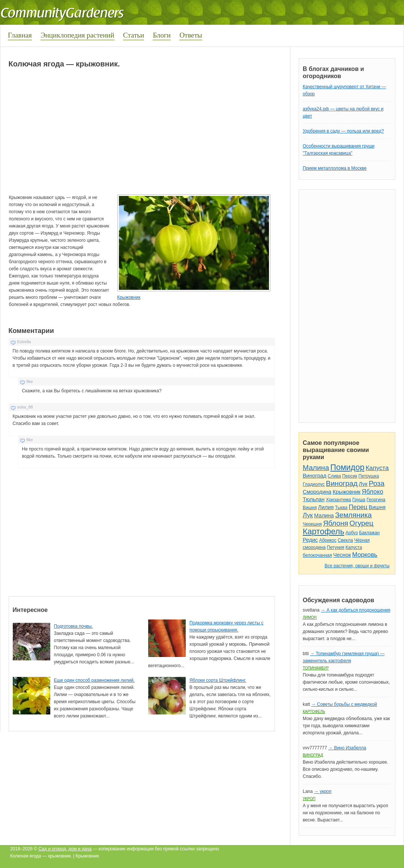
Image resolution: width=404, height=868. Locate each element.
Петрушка (369, 476)
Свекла (345, 540)
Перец (358, 507)
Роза (377, 483)
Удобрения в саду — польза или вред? (343, 131)
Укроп (309, 799)
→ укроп (323, 791)
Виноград (315, 476)
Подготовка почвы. (74, 626)
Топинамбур (316, 668)
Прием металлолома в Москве (335, 168)
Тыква (341, 508)
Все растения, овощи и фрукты (357, 566)
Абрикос (328, 540)
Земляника (353, 515)
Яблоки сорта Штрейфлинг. (218, 680)
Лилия (326, 507)
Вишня (310, 508)
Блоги (162, 35)
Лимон (310, 617)
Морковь (365, 555)
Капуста (377, 468)
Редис (310, 540)
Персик (350, 476)
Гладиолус (314, 484)
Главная (20, 35)
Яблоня (336, 523)
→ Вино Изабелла (347, 748)
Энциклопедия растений (77, 35)
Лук (363, 484)
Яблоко (372, 492)
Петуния (335, 547)
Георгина (376, 500)
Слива (334, 476)
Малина (316, 468)
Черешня (312, 524)
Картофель (324, 531)
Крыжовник (129, 297)
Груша (359, 500)
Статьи (134, 35)
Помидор (347, 467)
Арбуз (352, 533)
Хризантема (339, 500)
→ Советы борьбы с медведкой (344, 704)
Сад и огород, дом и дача (65, 849)
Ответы (191, 35)
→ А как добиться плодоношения (355, 610)
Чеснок (342, 555)
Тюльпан (314, 499)
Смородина (317, 492)
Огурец (362, 523)
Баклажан (369, 533)
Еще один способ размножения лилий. (94, 680)
